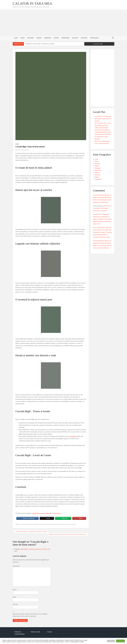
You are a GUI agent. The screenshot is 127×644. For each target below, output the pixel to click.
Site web (15, 604)
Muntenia (84, 38)
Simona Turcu (36, 513)
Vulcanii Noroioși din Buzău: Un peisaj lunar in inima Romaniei (103, 137)
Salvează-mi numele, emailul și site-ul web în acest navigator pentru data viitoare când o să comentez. (30, 615)
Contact (50, 632)
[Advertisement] (64, 23)
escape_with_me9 (46, 513)
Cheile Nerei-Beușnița (39, 524)
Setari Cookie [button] (111, 641)
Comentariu (17, 566)
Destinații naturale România (54, 524)
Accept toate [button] (121, 641)
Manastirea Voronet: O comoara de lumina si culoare (31, 531)
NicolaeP (18, 150)
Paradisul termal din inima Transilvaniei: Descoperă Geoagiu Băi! (67, 534)
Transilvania (94, 38)
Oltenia (56, 38)
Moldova (75, 38)
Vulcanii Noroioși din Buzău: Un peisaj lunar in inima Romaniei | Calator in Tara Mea (102, 197)
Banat (23, 38)
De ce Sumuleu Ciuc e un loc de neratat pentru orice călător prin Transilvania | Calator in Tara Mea (102, 230)
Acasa (16, 38)
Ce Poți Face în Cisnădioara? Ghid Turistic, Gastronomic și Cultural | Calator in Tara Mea (101, 217)
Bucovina (30, 38)
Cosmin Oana (56, 513)
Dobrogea (48, 38)
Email (15, 597)
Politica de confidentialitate (20, 633)
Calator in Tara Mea (32, 3)
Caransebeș (73, 436)
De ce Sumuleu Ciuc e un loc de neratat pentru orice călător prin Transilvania (103, 125)
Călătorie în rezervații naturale (24, 524)
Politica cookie (35, 632)
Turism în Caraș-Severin (69, 524)
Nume (15, 590)
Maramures (65, 38)
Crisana (39, 38)
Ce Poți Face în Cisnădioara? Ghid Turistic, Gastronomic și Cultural (36, 44)
